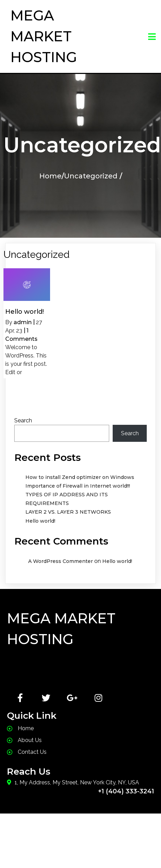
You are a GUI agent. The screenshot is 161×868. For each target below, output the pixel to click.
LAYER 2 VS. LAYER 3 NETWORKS (68, 512)
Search (23, 420)
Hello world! (40, 521)
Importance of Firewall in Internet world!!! (78, 486)
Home (50, 176)
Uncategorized (91, 176)
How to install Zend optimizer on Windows (80, 477)
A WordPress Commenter (61, 561)
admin (23, 322)
